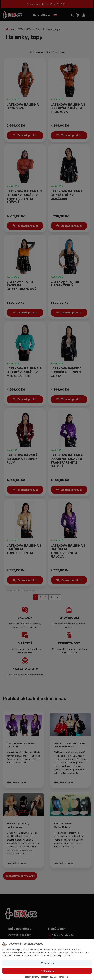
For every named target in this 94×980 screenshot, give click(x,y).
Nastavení (47, 963)
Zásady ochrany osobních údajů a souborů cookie (47, 977)
